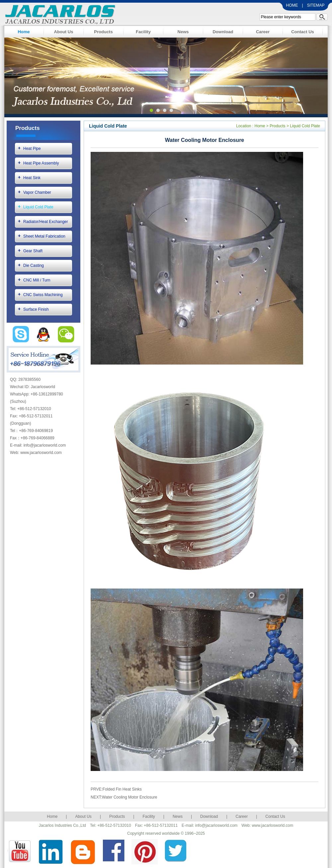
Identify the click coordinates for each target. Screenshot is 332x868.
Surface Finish (36, 309)
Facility (143, 32)
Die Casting (34, 266)
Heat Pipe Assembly (41, 163)
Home (24, 32)
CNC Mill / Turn (37, 280)
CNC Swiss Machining (43, 295)
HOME (292, 5)
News (183, 32)
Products (103, 32)
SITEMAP (316, 5)
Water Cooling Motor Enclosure (129, 797)
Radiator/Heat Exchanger (46, 222)
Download (223, 32)
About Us (64, 32)
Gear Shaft (33, 251)
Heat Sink (32, 178)
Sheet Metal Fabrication (44, 236)
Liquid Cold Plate (38, 207)
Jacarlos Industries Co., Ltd (58, 13)
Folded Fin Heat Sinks (122, 789)
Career (263, 32)
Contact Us (303, 32)
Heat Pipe (32, 149)
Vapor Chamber (37, 192)
